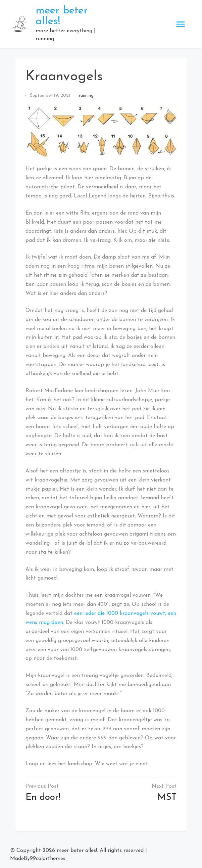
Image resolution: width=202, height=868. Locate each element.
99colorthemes (48, 859)
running (86, 96)
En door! (43, 797)
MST (167, 797)
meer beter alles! (77, 851)
